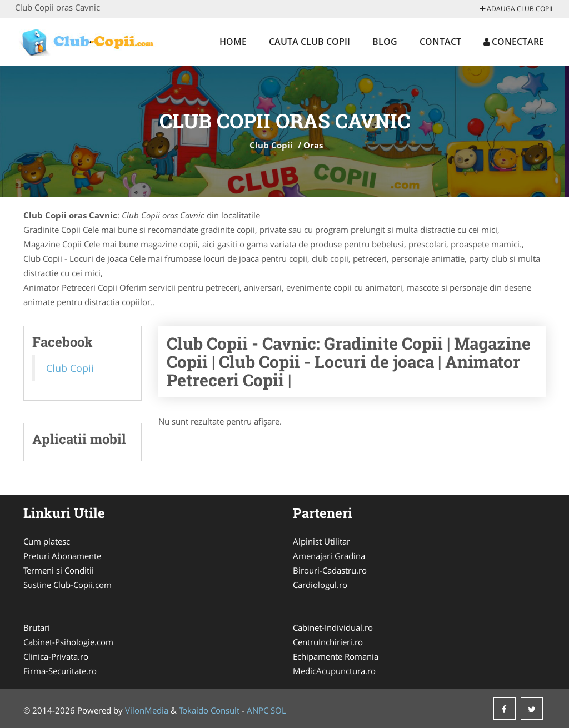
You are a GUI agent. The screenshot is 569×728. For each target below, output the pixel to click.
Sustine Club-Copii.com (68, 585)
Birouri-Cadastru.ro (330, 570)
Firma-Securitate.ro (60, 671)
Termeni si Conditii (59, 570)
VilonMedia (147, 710)
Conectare (514, 42)
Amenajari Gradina (329, 556)
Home (233, 42)
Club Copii (271, 145)
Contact (440, 42)
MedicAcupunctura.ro (334, 671)
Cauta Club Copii (310, 42)
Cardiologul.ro (320, 585)
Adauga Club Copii (516, 9)
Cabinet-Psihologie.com (68, 642)
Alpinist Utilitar (321, 541)
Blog (385, 42)
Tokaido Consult (209, 710)
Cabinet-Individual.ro (333, 627)
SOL (278, 710)
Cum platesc (47, 541)
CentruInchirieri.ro (328, 642)
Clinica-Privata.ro (56, 656)
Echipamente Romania (336, 656)
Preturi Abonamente (62, 556)
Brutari (37, 627)
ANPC (258, 710)
